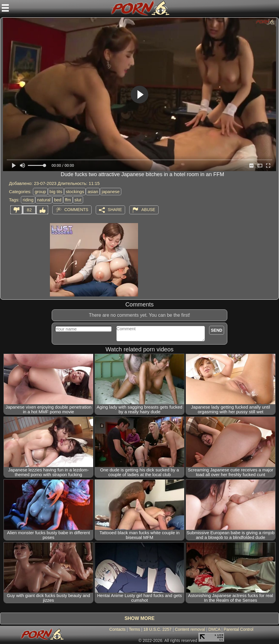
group (40, 192)
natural (44, 200)
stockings (75, 192)
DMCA (214, 629)
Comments (76, 210)
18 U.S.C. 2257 (157, 629)
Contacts (117, 629)
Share (115, 210)
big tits (56, 192)
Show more (139, 618)
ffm (68, 200)
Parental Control (238, 629)
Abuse (148, 210)
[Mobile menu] (5, 8)
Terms (135, 629)
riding (28, 200)
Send (217, 330)
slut (78, 200)
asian (93, 192)
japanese (111, 192)
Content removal (190, 629)
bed (58, 200)
